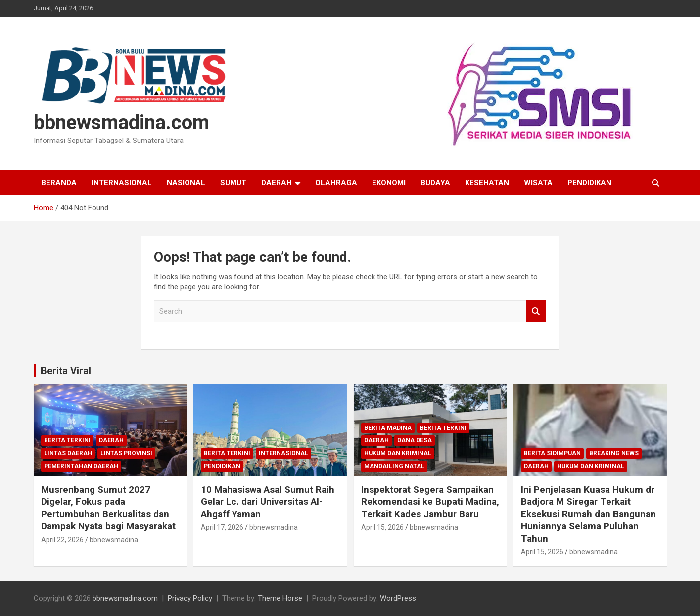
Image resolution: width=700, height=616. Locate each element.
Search (536, 311)
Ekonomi (389, 183)
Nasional (186, 183)
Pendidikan (589, 183)
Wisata (538, 183)
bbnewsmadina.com (121, 122)
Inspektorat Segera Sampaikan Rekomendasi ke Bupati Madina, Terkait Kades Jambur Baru (430, 502)
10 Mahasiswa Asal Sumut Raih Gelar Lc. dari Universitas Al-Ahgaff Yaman (268, 502)
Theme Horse (280, 598)
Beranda (59, 183)
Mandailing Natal (394, 466)
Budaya (435, 183)
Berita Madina (388, 428)
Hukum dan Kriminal (398, 453)
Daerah (277, 183)
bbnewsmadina (114, 540)
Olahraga (336, 183)
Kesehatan (487, 183)
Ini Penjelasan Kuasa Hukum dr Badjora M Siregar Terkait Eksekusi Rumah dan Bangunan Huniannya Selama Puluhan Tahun (588, 514)
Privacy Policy (190, 598)
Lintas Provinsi (126, 453)
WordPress (398, 598)
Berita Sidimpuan (552, 453)
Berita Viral (66, 371)
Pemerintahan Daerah (81, 466)
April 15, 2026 (382, 527)
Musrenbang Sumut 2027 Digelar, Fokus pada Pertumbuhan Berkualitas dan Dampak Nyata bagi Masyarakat (108, 508)
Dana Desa (415, 440)
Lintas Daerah (68, 453)
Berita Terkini (67, 440)
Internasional (122, 183)
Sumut (233, 183)
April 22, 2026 (62, 540)
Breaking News (614, 453)
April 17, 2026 (222, 527)
